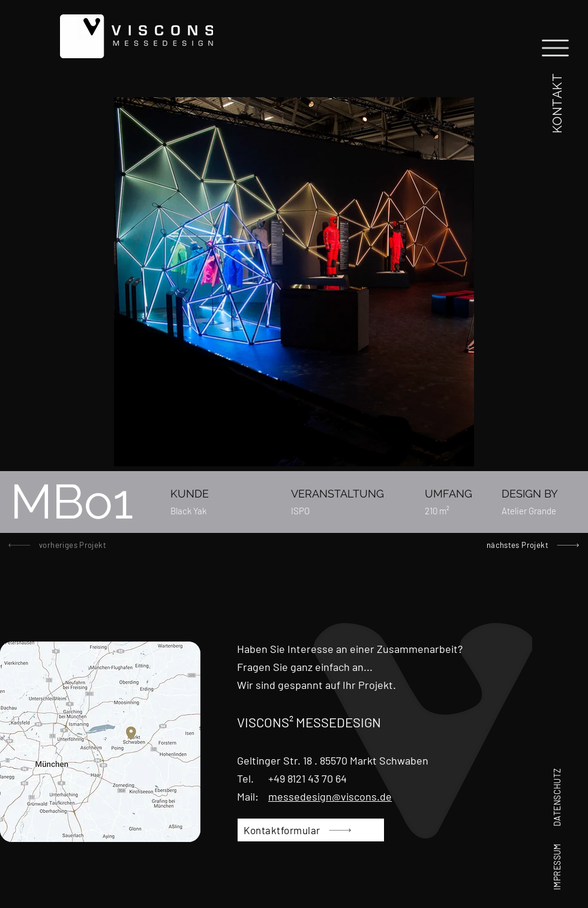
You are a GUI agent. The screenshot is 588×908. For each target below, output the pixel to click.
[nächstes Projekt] (529, 545)
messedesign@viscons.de (330, 796)
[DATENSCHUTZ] (557, 783)
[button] (557, 101)
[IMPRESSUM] (557, 855)
